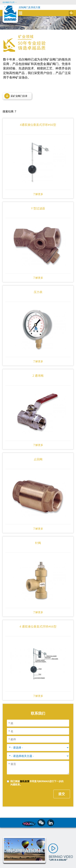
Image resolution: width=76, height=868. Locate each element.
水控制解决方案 (24, 864)
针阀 (38, 537)
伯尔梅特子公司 (9, 2)
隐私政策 (25, 775)
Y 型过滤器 (38, 202)
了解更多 (38, 188)
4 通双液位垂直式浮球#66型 (38, 620)
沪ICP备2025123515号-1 (48, 864)
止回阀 (38, 453)
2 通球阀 (38, 369)
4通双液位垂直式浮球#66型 (38, 119)
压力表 (38, 286)
